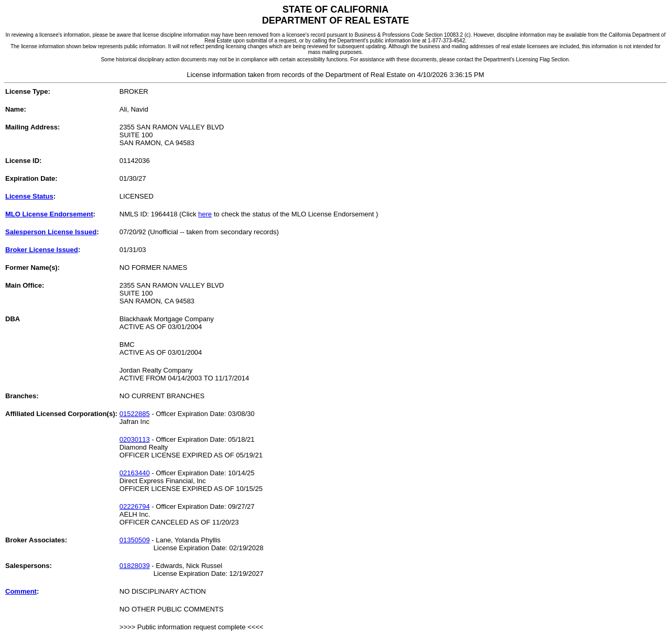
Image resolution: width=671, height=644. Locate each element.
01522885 (135, 414)
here (205, 214)
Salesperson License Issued (51, 232)
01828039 (135, 566)
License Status (29, 196)
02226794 (135, 506)
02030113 (135, 439)
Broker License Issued (42, 250)
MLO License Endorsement (49, 214)
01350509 (135, 540)
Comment (21, 591)
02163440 (135, 473)
